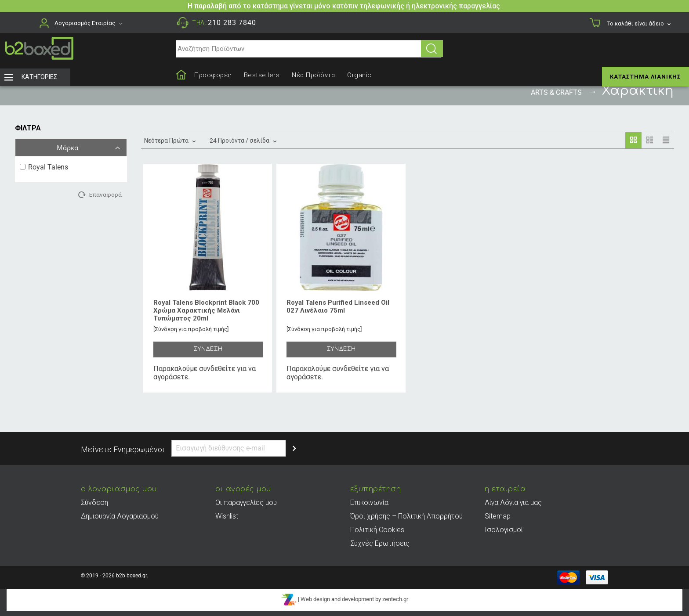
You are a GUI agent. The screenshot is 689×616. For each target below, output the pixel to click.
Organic (359, 75)
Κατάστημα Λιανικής (645, 77)
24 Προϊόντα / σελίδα (243, 140)
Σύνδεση (94, 503)
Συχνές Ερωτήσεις (380, 543)
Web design (315, 600)
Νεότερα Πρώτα (169, 140)
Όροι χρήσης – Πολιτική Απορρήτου (406, 516)
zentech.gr (395, 600)
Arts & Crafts (556, 92)
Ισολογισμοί (504, 530)
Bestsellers (262, 75)
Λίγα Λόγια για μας (513, 503)
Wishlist (227, 516)
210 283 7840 (232, 23)
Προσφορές (213, 75)
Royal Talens (44, 167)
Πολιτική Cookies (377, 530)
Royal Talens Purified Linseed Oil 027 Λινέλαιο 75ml (338, 306)
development (358, 600)
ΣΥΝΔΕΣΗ (208, 349)
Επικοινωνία (369, 503)
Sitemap (498, 516)
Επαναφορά (105, 195)
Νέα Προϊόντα (313, 75)
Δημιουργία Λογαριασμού (120, 516)
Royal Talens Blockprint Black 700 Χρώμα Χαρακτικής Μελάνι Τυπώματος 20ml (206, 310)
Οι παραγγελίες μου (246, 503)
